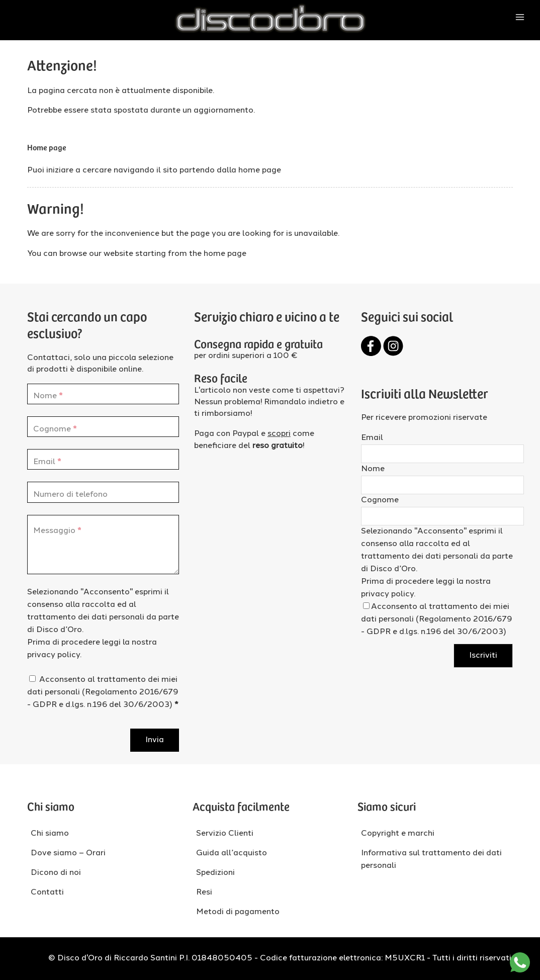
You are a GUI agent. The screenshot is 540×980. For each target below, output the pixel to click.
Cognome (380, 500)
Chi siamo (50, 834)
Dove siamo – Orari (68, 853)
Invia (155, 740)
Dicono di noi (56, 873)
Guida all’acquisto (232, 853)
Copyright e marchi (398, 834)
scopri (279, 434)
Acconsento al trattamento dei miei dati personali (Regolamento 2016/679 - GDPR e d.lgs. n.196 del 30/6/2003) (103, 692)
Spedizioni (215, 873)
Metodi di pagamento (238, 912)
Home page (47, 147)
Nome (373, 469)
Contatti (47, 893)
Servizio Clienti (225, 834)
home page (260, 170)
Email (372, 438)
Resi (204, 893)
